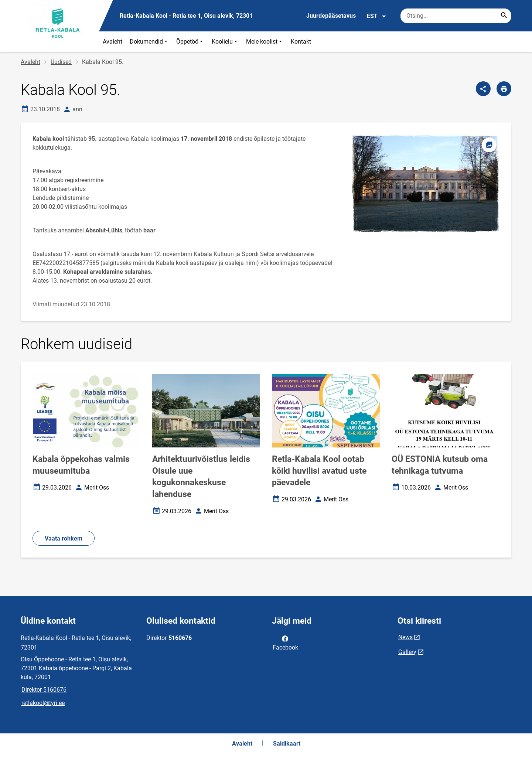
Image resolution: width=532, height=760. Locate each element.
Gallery (407, 652)
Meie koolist (265, 42)
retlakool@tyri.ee (43, 703)
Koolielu (225, 42)
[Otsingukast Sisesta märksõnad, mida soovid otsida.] (456, 16)
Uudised (61, 62)
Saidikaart (287, 744)
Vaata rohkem (64, 539)
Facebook (285, 643)
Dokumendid (149, 42)
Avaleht (112, 42)
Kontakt (301, 42)
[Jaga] (483, 89)
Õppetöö (190, 42)
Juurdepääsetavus (331, 16)
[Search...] (504, 16)
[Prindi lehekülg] (504, 89)
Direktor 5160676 (44, 690)
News (405, 637)
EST (377, 16)
